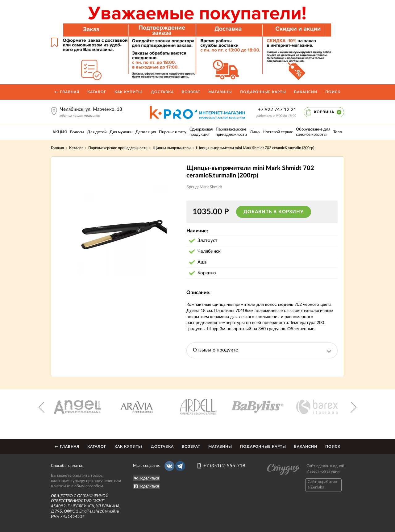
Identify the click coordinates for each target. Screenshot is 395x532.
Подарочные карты (263, 92)
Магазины (220, 92)
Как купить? (129, 92)
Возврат (191, 92)
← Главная (67, 92)
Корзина (328, 112)
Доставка (162, 92)
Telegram (180, 466)
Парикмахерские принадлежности (118, 148)
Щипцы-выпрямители (172, 148)
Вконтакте (169, 466)
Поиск (333, 92)
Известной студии (323, 472)
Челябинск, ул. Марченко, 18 (91, 109)
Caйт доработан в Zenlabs (322, 485)
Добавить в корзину (274, 212)
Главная (57, 148)
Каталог (97, 92)
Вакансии (306, 92)
